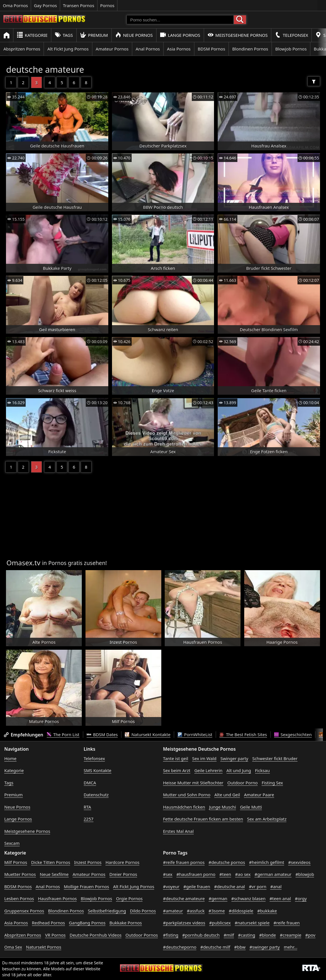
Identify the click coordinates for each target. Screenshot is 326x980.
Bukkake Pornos (126, 923)
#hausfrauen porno (196, 874)
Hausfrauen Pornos (57, 898)
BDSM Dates (102, 734)
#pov (310, 935)
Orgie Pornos (129, 898)
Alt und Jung (239, 770)
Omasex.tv (23, 563)
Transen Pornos (79, 5)
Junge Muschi (223, 807)
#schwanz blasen (248, 898)
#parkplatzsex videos (184, 923)
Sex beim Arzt (177, 770)
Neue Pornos (134, 35)
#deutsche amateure (184, 898)
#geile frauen (197, 886)
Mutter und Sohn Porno (187, 795)
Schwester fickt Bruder (275, 758)
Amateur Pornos (112, 49)
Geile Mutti (251, 807)
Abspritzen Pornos (22, 49)
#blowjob (305, 874)
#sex (168, 874)
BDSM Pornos (211, 49)
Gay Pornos (45, 5)
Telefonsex (291, 35)
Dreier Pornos (123, 874)
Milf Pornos (16, 862)
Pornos (107, 5)
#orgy (301, 898)
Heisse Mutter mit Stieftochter (193, 783)
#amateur (173, 911)
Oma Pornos (15, 5)
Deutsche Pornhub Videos (95, 935)
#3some (217, 911)
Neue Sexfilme (54, 874)
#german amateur (273, 874)
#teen (225, 874)
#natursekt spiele (252, 923)
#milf (229, 935)
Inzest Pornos (88, 862)
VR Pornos (55, 935)
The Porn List (63, 734)
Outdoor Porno (243, 783)
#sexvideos (299, 862)
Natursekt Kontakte (148, 734)
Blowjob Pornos (291, 49)
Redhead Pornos (48, 923)
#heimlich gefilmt (267, 862)
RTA (87, 807)
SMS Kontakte (98, 770)
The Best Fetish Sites (243, 734)
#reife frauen (287, 923)
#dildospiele (241, 911)
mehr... (291, 947)
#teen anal (280, 898)
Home (10, 758)
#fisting (171, 935)
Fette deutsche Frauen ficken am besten (203, 819)
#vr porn (257, 886)
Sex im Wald (204, 758)
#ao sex (243, 874)
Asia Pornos (179, 49)
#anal (276, 886)
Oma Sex (13, 947)
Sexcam (12, 843)
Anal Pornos (148, 49)
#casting (246, 935)
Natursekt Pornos (44, 947)
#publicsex (220, 923)
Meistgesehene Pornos (238, 35)
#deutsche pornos (227, 862)
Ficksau (262, 770)
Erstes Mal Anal (178, 831)
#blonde (267, 935)
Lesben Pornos (19, 898)
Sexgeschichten (293, 734)
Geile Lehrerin (208, 770)
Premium (94, 35)
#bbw (240, 947)
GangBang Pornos (87, 923)
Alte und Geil (227, 795)
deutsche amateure (45, 69)
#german (218, 898)
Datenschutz (96, 795)
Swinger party (234, 758)
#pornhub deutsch (201, 935)
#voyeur (171, 886)
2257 (89, 819)
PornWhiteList (195, 734)
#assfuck (196, 911)
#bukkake (267, 911)
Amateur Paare (259, 795)
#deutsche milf (215, 947)
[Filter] (314, 81)
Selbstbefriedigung (107, 911)
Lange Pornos (180, 35)
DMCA (90, 783)
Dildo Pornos (143, 911)
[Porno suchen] (180, 20)
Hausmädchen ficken (184, 807)
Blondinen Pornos (250, 49)
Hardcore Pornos (122, 862)
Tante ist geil (176, 758)
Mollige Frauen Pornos (86, 886)
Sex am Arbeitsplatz (267, 819)
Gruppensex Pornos (24, 911)
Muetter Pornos (20, 874)
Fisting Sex (272, 783)
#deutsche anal (229, 886)
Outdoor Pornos (142, 935)
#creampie (291, 935)
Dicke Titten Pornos (51, 862)
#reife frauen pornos (184, 862)
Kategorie (32, 35)
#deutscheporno (180, 947)
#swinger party (265, 947)
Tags (64, 35)
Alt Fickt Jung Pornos (68, 49)
